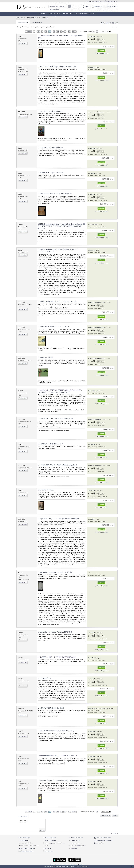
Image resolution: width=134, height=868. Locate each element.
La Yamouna (92, 173)
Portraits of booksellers (26, 843)
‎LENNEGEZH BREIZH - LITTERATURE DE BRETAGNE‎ (57, 657)
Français (58, 865)
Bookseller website (49, 840)
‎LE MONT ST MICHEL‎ (46, 357)
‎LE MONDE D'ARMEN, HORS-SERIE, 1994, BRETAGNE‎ (57, 302)
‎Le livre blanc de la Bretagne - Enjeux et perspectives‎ (58, 67)
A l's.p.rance (92, 67)
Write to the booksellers (95, 1)
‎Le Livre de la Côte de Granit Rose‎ (50, 147)
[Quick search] (59, 7)
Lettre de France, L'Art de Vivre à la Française (101, 709)
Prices (47, 846)
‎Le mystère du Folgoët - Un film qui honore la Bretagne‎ (58, 519)
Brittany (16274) (23, 22)
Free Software (49, 851)
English (52, 865)
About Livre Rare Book (77, 838)
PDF (103, 23)
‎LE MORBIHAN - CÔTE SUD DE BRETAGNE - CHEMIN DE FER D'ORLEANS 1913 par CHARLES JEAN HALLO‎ (60, 391)
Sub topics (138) (37, 22)
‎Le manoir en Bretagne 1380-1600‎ (51, 172)
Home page (43, 14)
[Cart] (85, 7)
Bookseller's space (111, 1)
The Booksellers (68, 14)
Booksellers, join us (49, 838)
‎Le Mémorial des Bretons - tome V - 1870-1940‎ (55, 572)
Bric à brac (48, 848)
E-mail (115, 23)
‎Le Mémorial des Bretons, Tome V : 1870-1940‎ (55, 632)
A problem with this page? (77, 846)
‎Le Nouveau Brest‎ (44, 678)
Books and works (55, 14)
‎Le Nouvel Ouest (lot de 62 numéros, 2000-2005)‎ (56, 731)
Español (81, 865)
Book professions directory (85, 14)
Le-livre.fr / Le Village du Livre (97, 112)
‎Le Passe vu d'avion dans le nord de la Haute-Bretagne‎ (58, 781)
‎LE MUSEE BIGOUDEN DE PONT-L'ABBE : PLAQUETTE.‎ (58, 465)
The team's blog (74, 840)
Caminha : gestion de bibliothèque (55, 843)
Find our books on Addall (25, 851)
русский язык (73, 865)
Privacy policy (73, 848)
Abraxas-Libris (92, 36)
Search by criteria (54, 9)
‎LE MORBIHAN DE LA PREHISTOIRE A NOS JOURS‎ (56, 419)
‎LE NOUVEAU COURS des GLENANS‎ (51, 708)
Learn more (85, 867)
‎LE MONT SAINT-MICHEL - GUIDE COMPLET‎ (54, 327)
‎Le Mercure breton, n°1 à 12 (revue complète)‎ (55, 194)
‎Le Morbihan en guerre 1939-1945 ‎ (51, 444)
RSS (109, 23)
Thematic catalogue (32, 18)
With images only (40, 27)
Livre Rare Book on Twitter (102, 838)
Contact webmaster (75, 843)
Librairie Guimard (93, 225)
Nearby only (50, 27)
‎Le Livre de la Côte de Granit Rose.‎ (50, 111)
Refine (115, 27)
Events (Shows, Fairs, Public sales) (28, 846)
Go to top (115, 834)
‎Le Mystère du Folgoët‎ (46, 490)
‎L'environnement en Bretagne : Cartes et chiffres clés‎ (58, 756)
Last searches (22, 816)
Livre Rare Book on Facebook (103, 840)
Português (65, 865)
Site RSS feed (99, 843)
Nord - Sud (91, 658)
